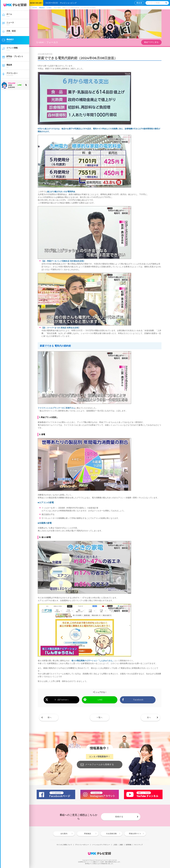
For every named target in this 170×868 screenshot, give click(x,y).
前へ (50, 717)
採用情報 (129, 845)
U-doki (49, 8)
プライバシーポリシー (82, 845)
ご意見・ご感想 (118, 845)
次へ (149, 717)
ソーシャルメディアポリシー (101, 845)
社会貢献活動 (112, 834)
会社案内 (64, 834)
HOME (35, 8)
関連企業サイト (135, 834)
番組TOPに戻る (151, 42)
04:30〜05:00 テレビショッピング (62, 3)
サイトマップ (138, 845)
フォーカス (57, 8)
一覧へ (100, 717)
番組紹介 (42, 8)
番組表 (139, 3)
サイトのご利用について (64, 845)
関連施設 (88, 834)
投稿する (119, 817)
